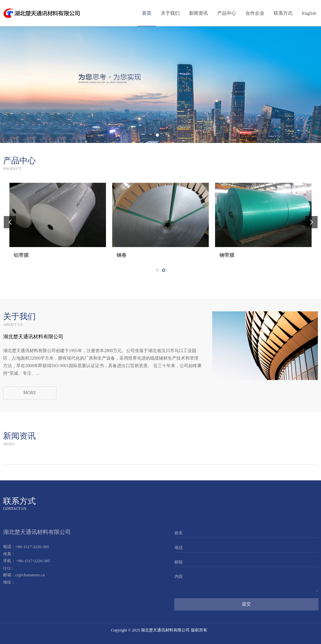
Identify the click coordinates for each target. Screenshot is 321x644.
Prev (7, 85)
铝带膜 (124, 255)
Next (314, 85)
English (309, 13)
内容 (179, 576)
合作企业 (255, 13)
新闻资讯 (198, 13)
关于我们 (170, 13)
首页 (147, 13)
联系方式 (283, 13)
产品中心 (227, 13)
